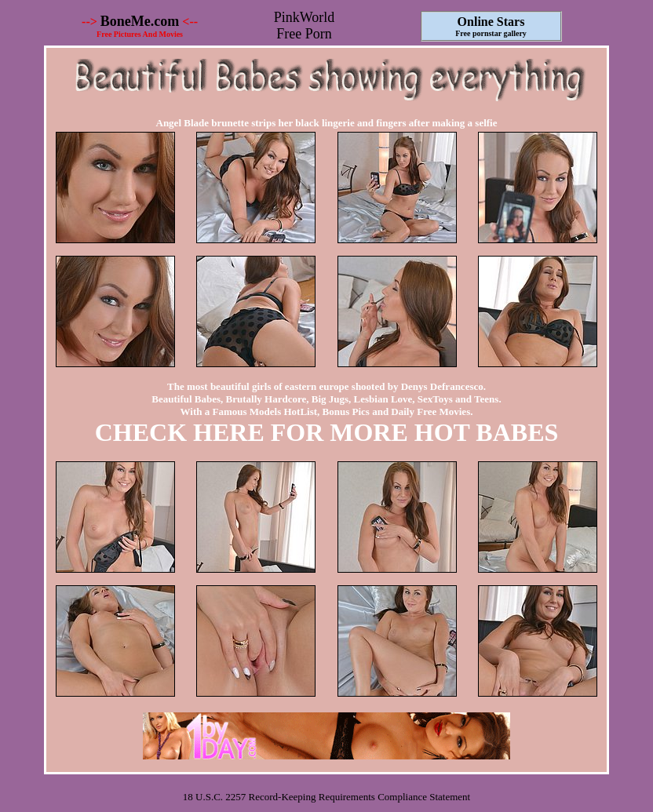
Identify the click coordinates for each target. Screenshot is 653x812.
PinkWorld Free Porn (305, 25)
